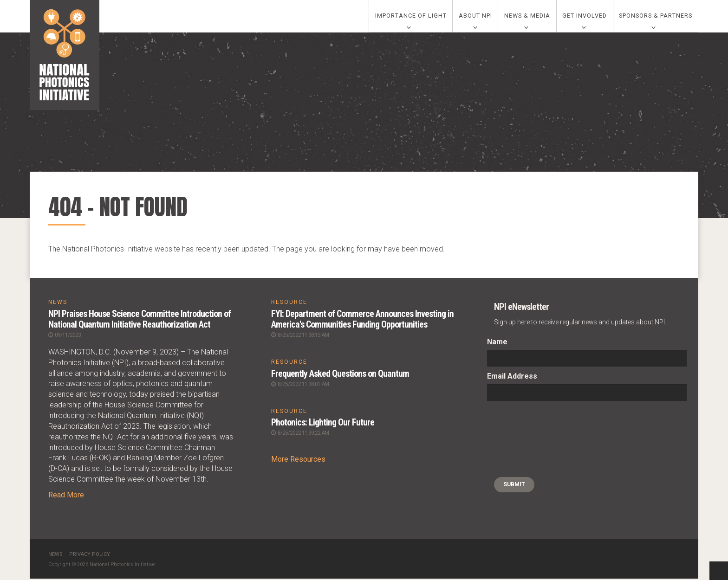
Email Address (512, 378)
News (55, 556)
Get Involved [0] (585, 17)
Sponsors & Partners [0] (656, 17)
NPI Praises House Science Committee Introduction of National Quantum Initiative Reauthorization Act (140, 321)
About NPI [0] (475, 17)
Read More (66, 496)
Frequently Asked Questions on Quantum (340, 375)
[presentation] (525, 441)
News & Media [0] (527, 17)
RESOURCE (289, 304)
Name (497, 344)
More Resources (298, 460)
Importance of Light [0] (411, 17)
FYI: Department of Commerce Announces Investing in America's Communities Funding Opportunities (363, 321)
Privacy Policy (90, 556)
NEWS (58, 304)
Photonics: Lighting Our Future (323, 424)
